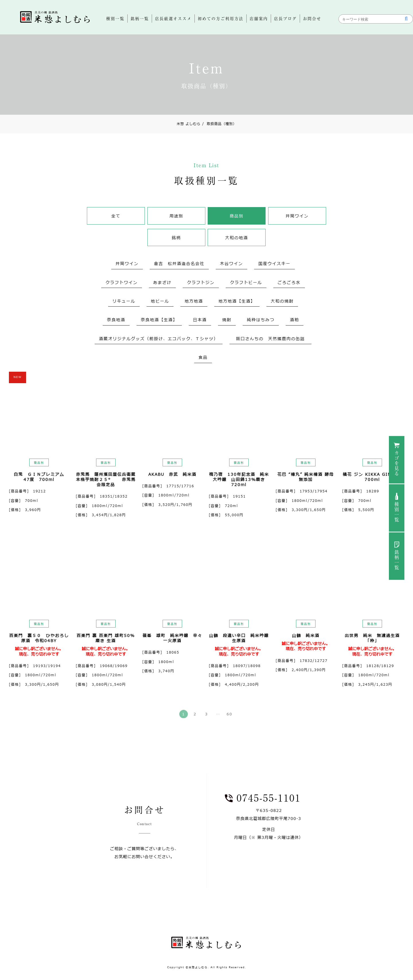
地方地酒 (194, 301)
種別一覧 (397, 512)
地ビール (160, 301)
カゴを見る (397, 463)
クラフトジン (201, 283)
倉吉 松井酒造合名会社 (179, 264)
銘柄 (176, 238)
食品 (203, 357)
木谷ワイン (231, 264)
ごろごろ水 (289, 283)
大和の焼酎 (282, 301)
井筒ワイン (297, 216)
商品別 (237, 216)
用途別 (176, 216)
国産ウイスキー (274, 264)
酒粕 (295, 320)
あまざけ (162, 283)
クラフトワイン (122, 283)
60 (229, 717)
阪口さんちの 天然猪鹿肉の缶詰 (273, 339)
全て (116, 216)
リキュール (124, 301)
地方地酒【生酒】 (237, 301)
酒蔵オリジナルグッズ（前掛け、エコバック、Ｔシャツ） (159, 339)
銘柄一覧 (397, 560)
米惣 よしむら (189, 124)
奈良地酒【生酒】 (159, 320)
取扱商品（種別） (219, 124)
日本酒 (200, 320)
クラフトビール (246, 283)
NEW (18, 377)
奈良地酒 (116, 320)
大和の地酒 (237, 238)
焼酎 (227, 320)
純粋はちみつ (261, 320)
